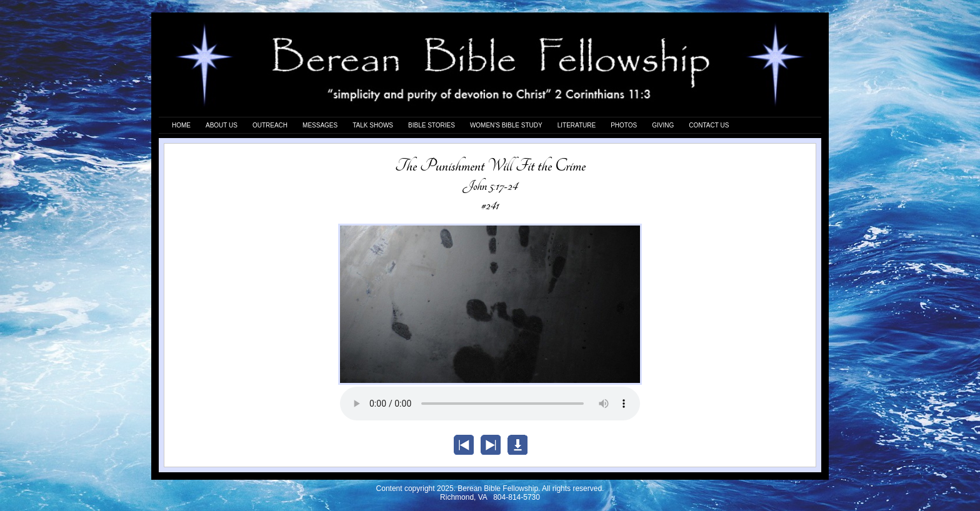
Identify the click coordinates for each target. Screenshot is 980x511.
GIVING (663, 125)
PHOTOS (624, 125)
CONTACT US (709, 125)
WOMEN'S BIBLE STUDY (506, 125)
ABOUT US (222, 125)
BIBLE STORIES (432, 125)
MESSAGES (320, 125)
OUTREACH (270, 125)
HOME (181, 125)
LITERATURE (577, 125)
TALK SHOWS (373, 125)
